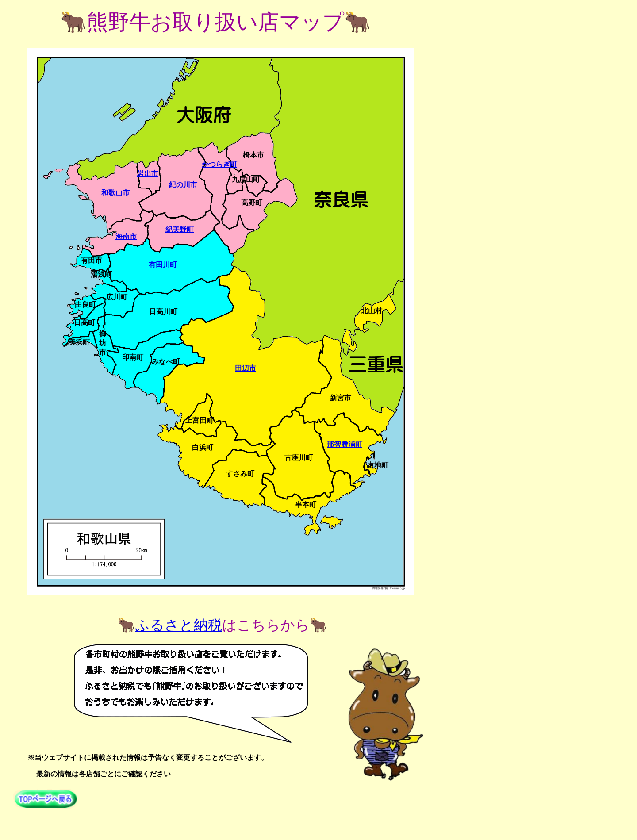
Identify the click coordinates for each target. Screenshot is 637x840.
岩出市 (148, 174)
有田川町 (163, 265)
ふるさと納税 (179, 625)
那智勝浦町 (345, 444)
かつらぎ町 (219, 164)
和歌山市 (115, 193)
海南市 (126, 236)
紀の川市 (183, 185)
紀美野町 (180, 229)
